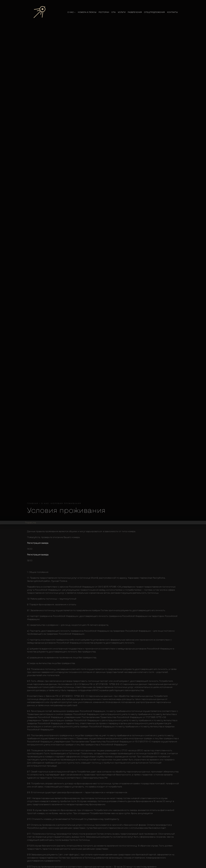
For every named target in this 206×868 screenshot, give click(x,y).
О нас (71, 12)
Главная (33, 503)
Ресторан (104, 12)
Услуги (122, 12)
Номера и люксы (87, 12)
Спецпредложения (154, 12)
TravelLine (30, 523)
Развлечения (135, 12)
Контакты (172, 12)
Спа (113, 12)
